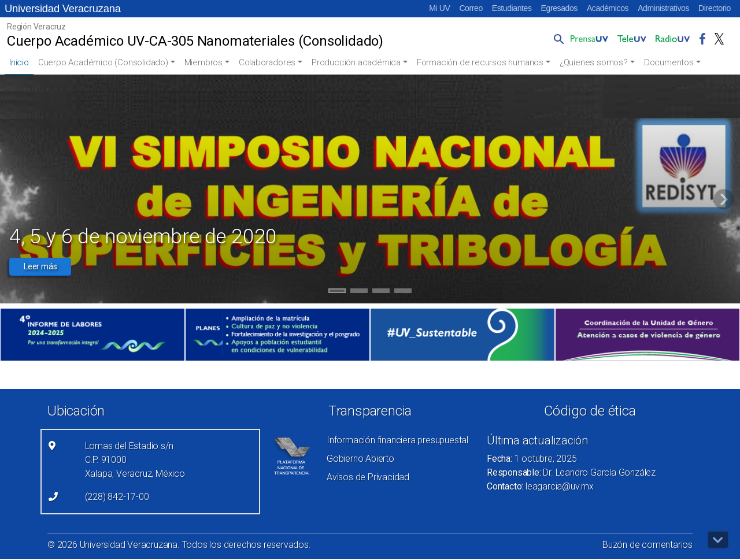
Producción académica (356, 62)
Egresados (559, 8)
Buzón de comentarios (647, 545)
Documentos (669, 62)
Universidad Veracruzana (63, 8)
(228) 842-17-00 (117, 497)
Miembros (203, 62)
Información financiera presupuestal (397, 440)
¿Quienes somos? (594, 62)
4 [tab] (403, 292)
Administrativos (663, 8)
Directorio (715, 8)
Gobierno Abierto (360, 459)
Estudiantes (512, 8)
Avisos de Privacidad (368, 477)
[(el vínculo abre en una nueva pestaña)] (92, 335)
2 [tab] (359, 292)
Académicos (608, 8)
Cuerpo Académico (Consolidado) (103, 62)
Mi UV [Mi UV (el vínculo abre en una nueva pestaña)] (439, 8)
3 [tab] (381, 292)
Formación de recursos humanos (480, 62)
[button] (557, 39)
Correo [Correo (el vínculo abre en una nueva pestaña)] (471, 8)
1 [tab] (337, 292)
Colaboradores (267, 62)
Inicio (19, 62)
